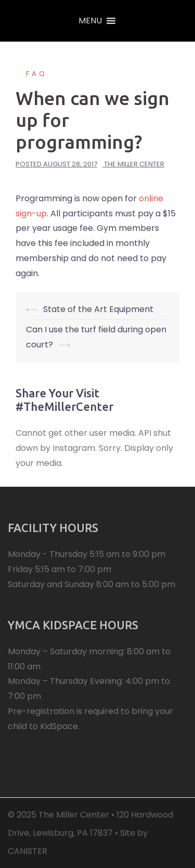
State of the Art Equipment (98, 309)
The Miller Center (134, 164)
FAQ (37, 74)
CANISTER (28, 851)
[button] (90, 21)
